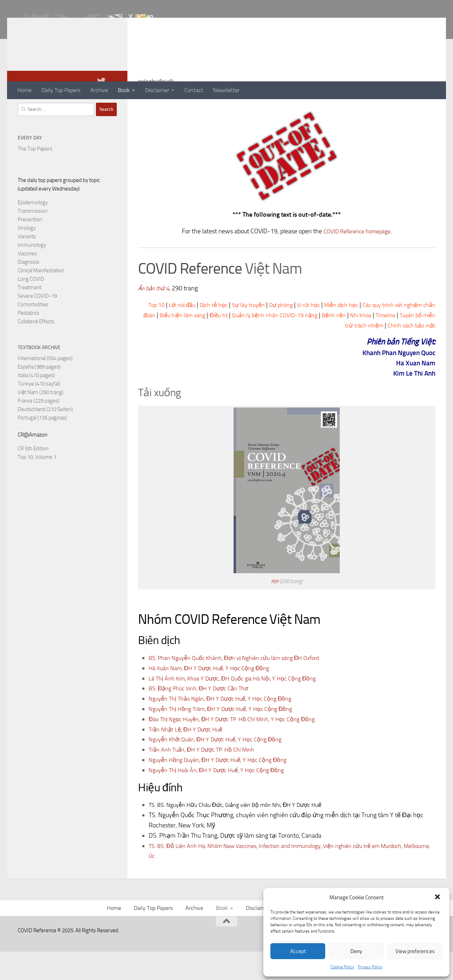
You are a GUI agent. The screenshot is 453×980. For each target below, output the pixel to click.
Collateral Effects (36, 350)
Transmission (33, 239)
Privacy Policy (370, 967)
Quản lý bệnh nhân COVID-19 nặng (327, 343)
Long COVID (31, 307)
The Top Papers (35, 177)
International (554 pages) (45, 387)
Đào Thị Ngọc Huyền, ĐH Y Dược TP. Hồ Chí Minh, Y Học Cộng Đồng (241, 747)
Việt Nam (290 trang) (41, 421)
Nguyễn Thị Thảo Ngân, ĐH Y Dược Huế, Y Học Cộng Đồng (228, 727)
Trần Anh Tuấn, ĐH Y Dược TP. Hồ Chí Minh (207, 778)
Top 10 (165, 333)
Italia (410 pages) (36, 404)
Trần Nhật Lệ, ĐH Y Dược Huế (189, 758)
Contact (194, 90)
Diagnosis (28, 290)
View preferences (415, 951)
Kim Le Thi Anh (409, 401)
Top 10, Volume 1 (37, 485)
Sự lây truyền (266, 333)
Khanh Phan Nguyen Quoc (390, 381)
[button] (438, 898)
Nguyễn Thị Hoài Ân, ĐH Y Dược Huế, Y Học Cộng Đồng (223, 798)
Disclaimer (157, 90)
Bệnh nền (392, 343)
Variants (27, 265)
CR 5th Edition (33, 477)
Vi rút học (332, 333)
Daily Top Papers (61, 90)
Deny (356, 951)
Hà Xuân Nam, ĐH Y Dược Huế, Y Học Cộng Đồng (215, 696)
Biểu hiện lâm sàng (225, 343)
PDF (275, 610)
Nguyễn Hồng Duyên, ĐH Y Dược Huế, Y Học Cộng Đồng (225, 788)
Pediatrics (28, 341)
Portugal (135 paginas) (42, 446)
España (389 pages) (39, 395)
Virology (27, 256)
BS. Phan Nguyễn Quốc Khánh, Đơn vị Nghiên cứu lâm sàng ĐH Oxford (243, 686)
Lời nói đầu (193, 333)
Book (124, 90)
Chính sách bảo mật (409, 354)
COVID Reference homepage (357, 260)
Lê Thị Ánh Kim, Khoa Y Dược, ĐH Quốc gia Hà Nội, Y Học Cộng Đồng (241, 707)
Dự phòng (301, 333)
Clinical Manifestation (41, 299)
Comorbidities (33, 333)
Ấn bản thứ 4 (155, 317)
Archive (99, 90)
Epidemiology (33, 231)
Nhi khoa (421, 343)
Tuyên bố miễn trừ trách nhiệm (336, 354)
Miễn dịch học (368, 333)
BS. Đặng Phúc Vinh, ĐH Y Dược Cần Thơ (204, 717)
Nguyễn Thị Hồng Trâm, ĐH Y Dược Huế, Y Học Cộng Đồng (228, 737)
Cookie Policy (342, 967)
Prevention (30, 248)
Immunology (32, 273)
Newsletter (226, 90)
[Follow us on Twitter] (101, 109)
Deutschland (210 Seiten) (45, 438)
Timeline (279, 354)
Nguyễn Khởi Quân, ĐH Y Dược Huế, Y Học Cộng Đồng (222, 768)
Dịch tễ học (228, 333)
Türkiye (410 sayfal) (39, 412)
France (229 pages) (39, 429)
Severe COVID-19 (37, 324)
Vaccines (27, 282)
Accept (298, 951)
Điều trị (265, 343)
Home (24, 90)
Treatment (30, 316)
